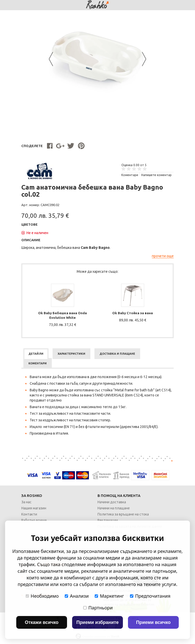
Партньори (98, 608)
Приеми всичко (153, 622)
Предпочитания (150, 596)
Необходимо (42, 596)
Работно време (34, 520)
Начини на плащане (114, 508)
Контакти (29, 514)
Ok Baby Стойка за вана (133, 313)
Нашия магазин (34, 508)
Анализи (77, 596)
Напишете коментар (156, 175)
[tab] (36, 354)
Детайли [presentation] (36, 354)
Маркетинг (109, 596)
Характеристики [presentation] (71, 354)
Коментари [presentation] (38, 363)
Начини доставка (112, 502)
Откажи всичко (42, 622)
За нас (26, 502)
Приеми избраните (98, 622)
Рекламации (108, 520)
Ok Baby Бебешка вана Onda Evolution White (62, 315)
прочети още (163, 256)
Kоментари (130, 175)
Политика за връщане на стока (123, 514)
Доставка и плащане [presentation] (117, 354)
